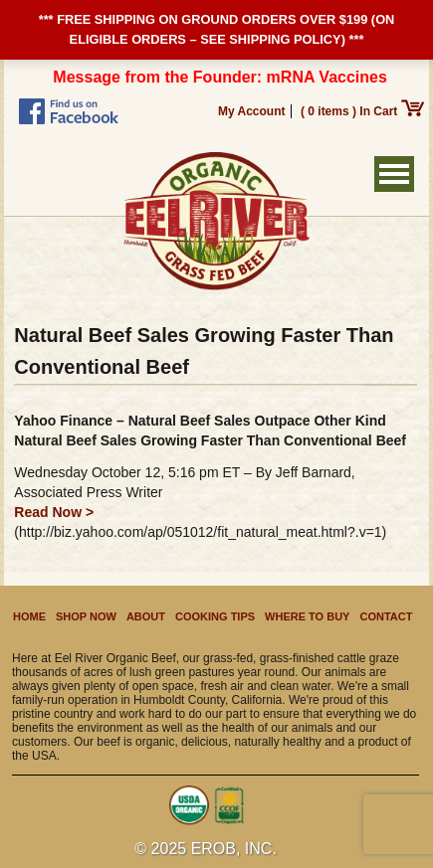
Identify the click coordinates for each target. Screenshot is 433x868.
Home (29, 616)
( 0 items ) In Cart (362, 111)
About (146, 616)
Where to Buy (307, 616)
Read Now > (54, 512)
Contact (386, 616)
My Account (252, 111)
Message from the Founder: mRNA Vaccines (220, 77)
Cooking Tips (215, 616)
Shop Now (86, 616)
